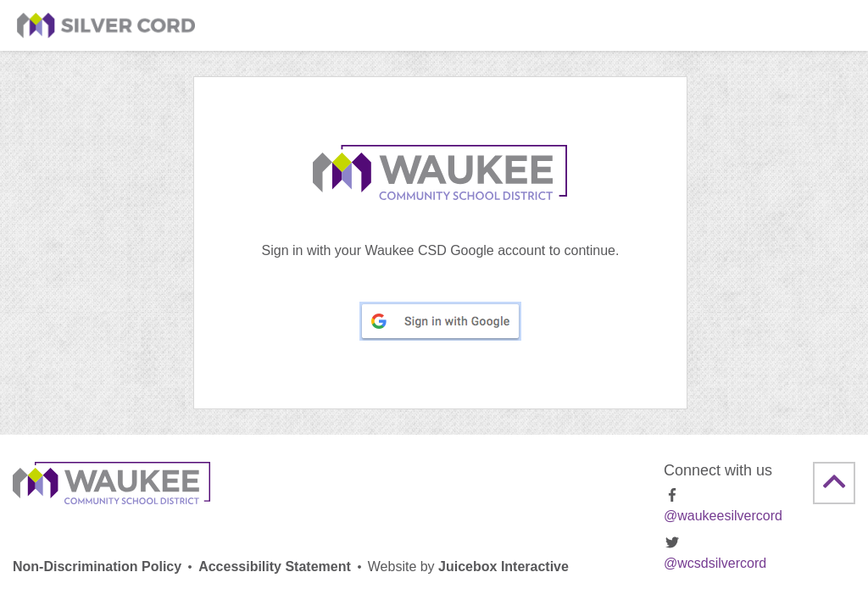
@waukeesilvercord (723, 505)
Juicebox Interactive (468, 567)
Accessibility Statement (275, 567)
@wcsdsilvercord (715, 553)
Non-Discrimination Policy (97, 567)
